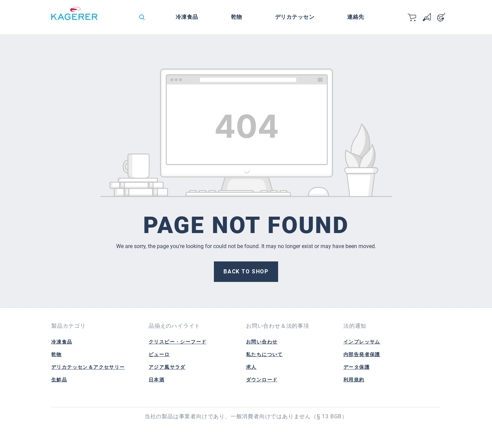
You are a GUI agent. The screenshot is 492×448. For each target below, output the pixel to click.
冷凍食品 (62, 342)
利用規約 (354, 380)
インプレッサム (362, 342)
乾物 (57, 354)
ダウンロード (262, 380)
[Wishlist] (427, 17)
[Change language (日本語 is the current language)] (121, 19)
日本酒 (156, 380)
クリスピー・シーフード (177, 342)
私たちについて (264, 354)
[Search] (142, 17)
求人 (251, 367)
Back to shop (246, 271)
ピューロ (159, 354)
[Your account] (441, 17)
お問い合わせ (262, 342)
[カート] (412, 17)
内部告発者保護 (362, 354)
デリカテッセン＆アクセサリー (88, 367)
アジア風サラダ (167, 367)
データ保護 (357, 367)
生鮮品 (59, 380)
